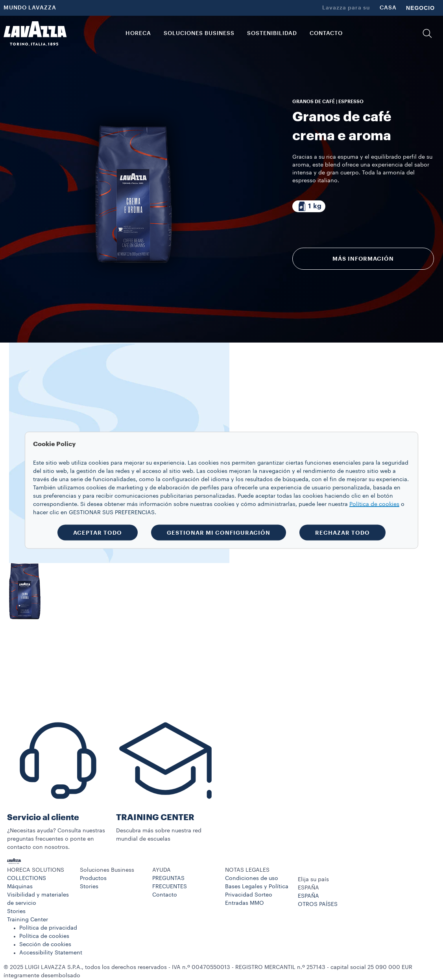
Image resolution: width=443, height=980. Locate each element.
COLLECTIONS (27, 878)
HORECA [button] (138, 33)
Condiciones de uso (252, 878)
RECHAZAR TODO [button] (342, 532)
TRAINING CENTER (155, 818)
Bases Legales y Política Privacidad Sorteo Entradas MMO (257, 895)
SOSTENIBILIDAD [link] (272, 33)
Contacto (165, 895)
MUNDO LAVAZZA (30, 8)
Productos (93, 878)
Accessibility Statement (51, 953)
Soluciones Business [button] (199, 33)
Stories (16, 911)
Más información (363, 259)
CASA (388, 8)
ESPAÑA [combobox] (308, 888)
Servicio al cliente (43, 818)
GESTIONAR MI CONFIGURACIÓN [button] (219, 532)
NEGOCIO (420, 8)
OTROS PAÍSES (318, 904)
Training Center (28, 920)
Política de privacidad (48, 928)
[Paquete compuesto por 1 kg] (309, 206)
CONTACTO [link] (326, 33)
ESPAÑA (308, 896)
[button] (427, 33)
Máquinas (20, 887)
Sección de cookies (45, 945)
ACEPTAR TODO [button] (98, 532)
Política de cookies (44, 936)
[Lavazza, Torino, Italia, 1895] (35, 33)
